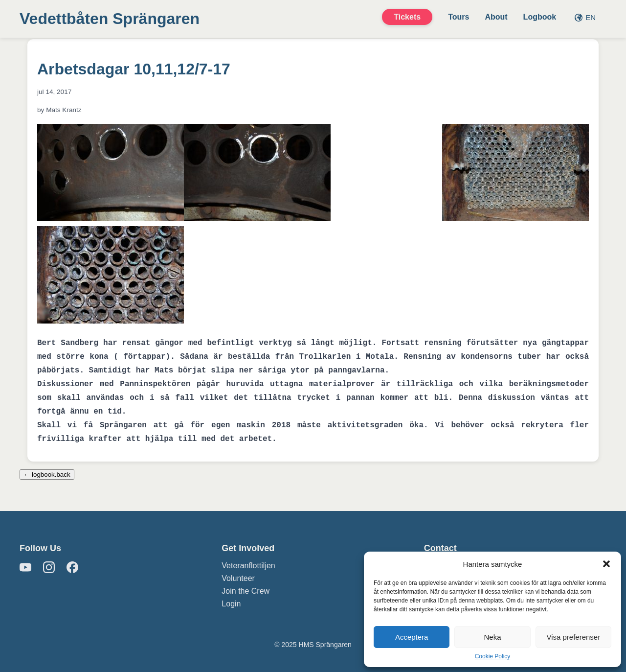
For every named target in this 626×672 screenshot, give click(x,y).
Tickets (407, 17)
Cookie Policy (493, 656)
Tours (458, 17)
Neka (492, 637)
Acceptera (412, 637)
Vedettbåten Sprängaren (110, 19)
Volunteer (238, 578)
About (496, 17)
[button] (606, 564)
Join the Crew (246, 591)
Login (231, 604)
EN (585, 17)
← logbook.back (47, 475)
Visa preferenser (573, 637)
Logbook (540, 17)
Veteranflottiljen (248, 566)
